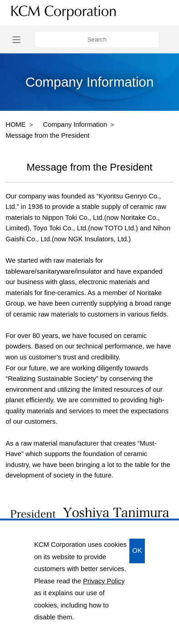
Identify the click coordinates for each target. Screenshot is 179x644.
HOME (15, 125)
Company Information (75, 125)
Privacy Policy (104, 581)
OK (137, 551)
